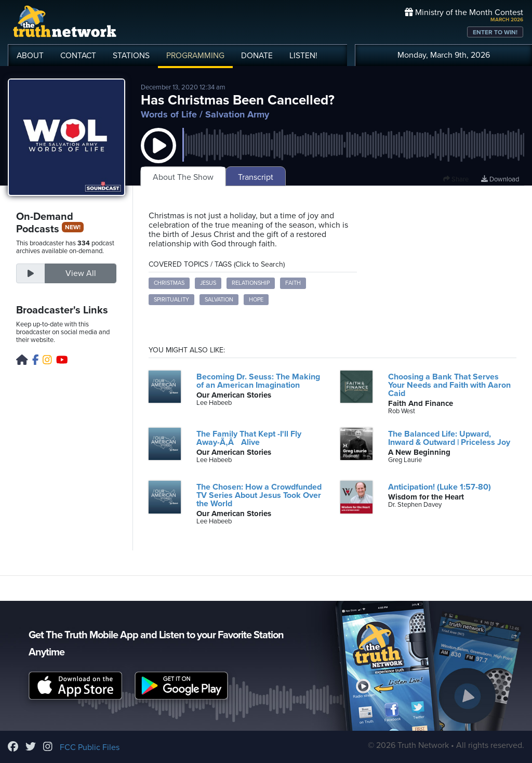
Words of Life (169, 114)
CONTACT (78, 56)
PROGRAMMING (195, 56)
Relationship (251, 283)
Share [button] (456, 179)
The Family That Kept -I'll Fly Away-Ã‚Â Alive (249, 438)
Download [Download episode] (500, 179)
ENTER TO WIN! (495, 32)
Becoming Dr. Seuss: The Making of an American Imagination (258, 381)
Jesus (208, 283)
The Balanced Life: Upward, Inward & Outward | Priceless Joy (449, 438)
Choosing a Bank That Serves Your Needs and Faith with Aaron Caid (449, 385)
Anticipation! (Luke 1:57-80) (440, 487)
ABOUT (30, 56)
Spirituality (171, 300)
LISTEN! (303, 56)
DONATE (257, 56)
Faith (293, 283)
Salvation (219, 300)
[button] (158, 156)
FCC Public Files (90, 747)
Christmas (169, 283)
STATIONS (131, 56)
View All (81, 273)
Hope (256, 300)
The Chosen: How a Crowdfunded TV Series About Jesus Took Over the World (259, 495)
